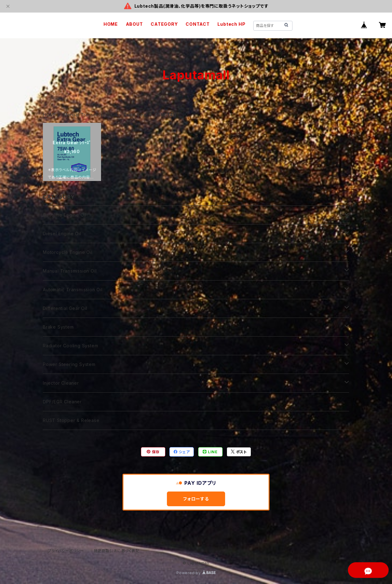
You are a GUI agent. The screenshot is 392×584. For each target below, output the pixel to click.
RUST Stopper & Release (71, 420)
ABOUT (134, 24)
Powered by (196, 573)
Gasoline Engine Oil (65, 215)
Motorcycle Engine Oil (68, 252)
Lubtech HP (231, 24)
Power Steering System (69, 364)
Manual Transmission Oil (90, 115)
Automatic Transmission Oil (73, 290)
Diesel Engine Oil (62, 234)
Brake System (58, 327)
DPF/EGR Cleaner (62, 402)
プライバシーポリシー (66, 551)
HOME (111, 24)
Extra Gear (136, 115)
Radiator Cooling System (70, 346)
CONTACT (198, 24)
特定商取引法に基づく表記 (117, 551)
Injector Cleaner (61, 383)
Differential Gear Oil (65, 308)
